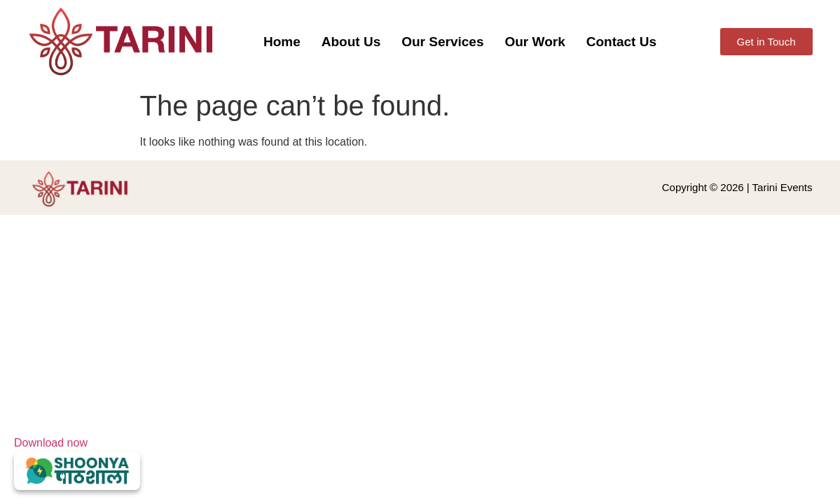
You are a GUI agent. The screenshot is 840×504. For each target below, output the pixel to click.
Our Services (442, 42)
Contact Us (621, 42)
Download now (77, 463)
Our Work (535, 42)
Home (282, 42)
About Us (351, 42)
